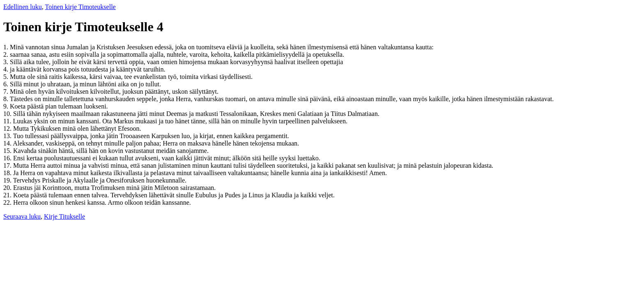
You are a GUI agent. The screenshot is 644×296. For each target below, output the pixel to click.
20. (8, 188)
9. (7, 106)
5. (7, 77)
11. (8, 121)
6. (7, 84)
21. (8, 195)
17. (8, 165)
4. (7, 69)
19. (8, 180)
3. (7, 62)
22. (8, 202)
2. (7, 54)
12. (8, 128)
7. (7, 91)
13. (8, 136)
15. (8, 151)
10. (8, 114)
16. (8, 158)
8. (7, 99)
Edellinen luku (23, 7)
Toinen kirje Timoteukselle (80, 7)
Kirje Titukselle (64, 216)
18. (8, 173)
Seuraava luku (22, 216)
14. (8, 143)
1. (7, 47)
